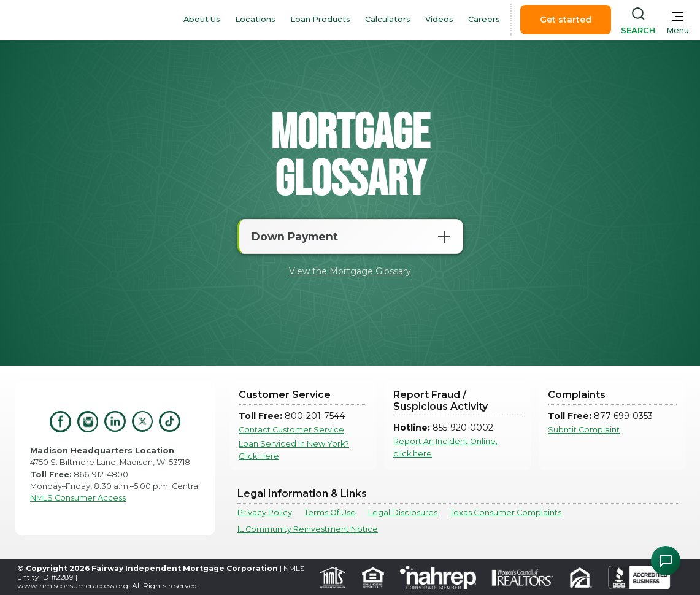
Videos (439, 19)
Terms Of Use (330, 512)
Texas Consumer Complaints (506, 512)
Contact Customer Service (291, 430)
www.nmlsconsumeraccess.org (73, 585)
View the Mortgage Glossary (350, 271)
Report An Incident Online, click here (445, 447)
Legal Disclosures (403, 512)
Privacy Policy (265, 512)
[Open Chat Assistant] (666, 561)
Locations (255, 19)
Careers (484, 19)
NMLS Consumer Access (78, 498)
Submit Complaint (584, 430)
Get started (566, 20)
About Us (202, 19)
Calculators (388, 19)
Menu (678, 30)
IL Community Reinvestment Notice (308, 529)
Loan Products (320, 19)
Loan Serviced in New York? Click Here (294, 450)
